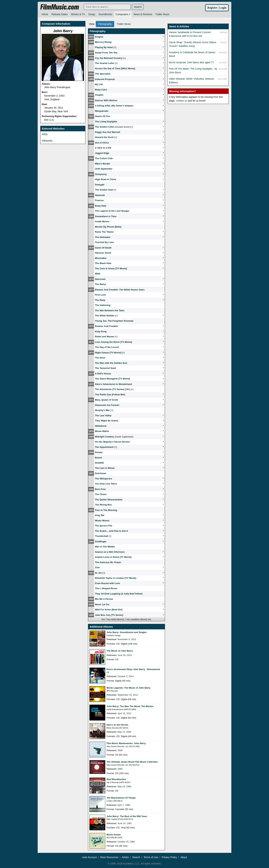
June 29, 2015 (125, 655)
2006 (120, 750)
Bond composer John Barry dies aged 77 (191, 62)
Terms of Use (151, 857)
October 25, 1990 (126, 842)
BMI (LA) (49, 120)
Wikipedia (47, 141)
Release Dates (60, 14)
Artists (125, 857)
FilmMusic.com (60, 7)
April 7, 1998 (124, 805)
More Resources (109, 857)
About (184, 857)
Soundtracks (105, 14)
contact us (182, 101)
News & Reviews (143, 14)
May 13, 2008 (124, 732)
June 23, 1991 (125, 823)
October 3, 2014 (126, 676)
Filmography (105, 24)
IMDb (45, 134)
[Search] (107, 7)
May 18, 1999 (124, 786)
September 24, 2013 (128, 695)
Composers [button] (122, 14)
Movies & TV (78, 14)
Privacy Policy (169, 857)
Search (138, 7)
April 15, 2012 (124, 713)
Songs (92, 14)
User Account (89, 857)
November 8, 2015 (127, 639)
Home (45, 14)
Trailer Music (162, 14)
